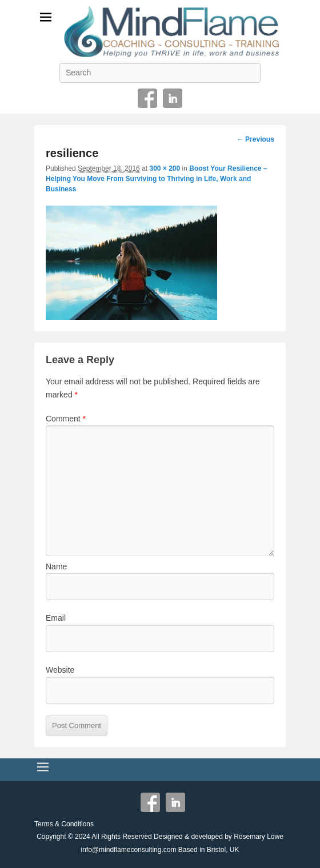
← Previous (255, 139)
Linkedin (173, 98)
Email (56, 618)
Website (60, 670)
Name (56, 566)
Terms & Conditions (64, 824)
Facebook (147, 98)
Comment (66, 419)
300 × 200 (165, 168)
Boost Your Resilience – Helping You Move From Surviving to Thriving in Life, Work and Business (156, 179)
